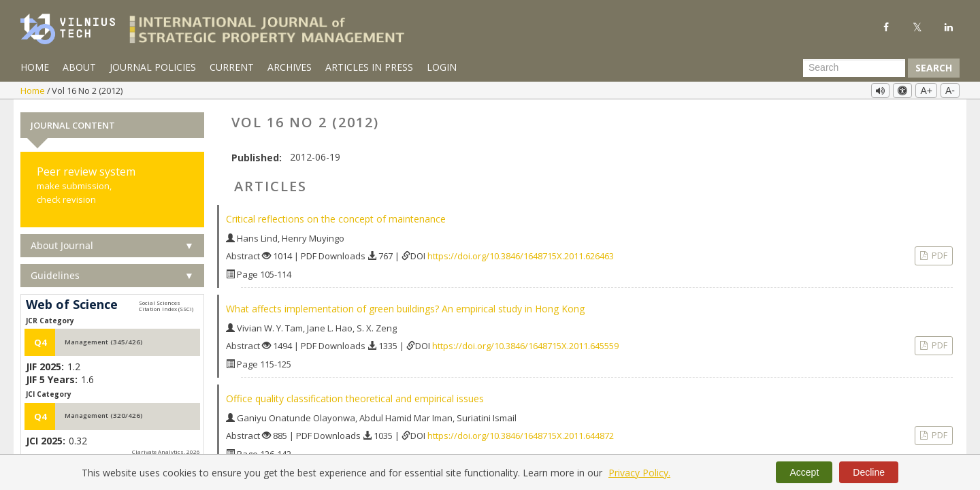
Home (35, 67)
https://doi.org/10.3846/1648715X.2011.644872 (521, 436)
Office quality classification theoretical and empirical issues (355, 398)
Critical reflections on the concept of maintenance (336, 219)
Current (232, 67)
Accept (804, 472)
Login (442, 67)
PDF (938, 255)
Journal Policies (153, 67)
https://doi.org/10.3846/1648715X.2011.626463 (521, 256)
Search (934, 68)
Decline (869, 472)
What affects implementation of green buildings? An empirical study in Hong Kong (405, 309)
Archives (290, 67)
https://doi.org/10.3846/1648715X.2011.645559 (525, 346)
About (79, 67)
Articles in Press (369, 67)
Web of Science (72, 305)
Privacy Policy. (639, 473)
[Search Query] (854, 68)
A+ (926, 91)
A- (950, 91)
